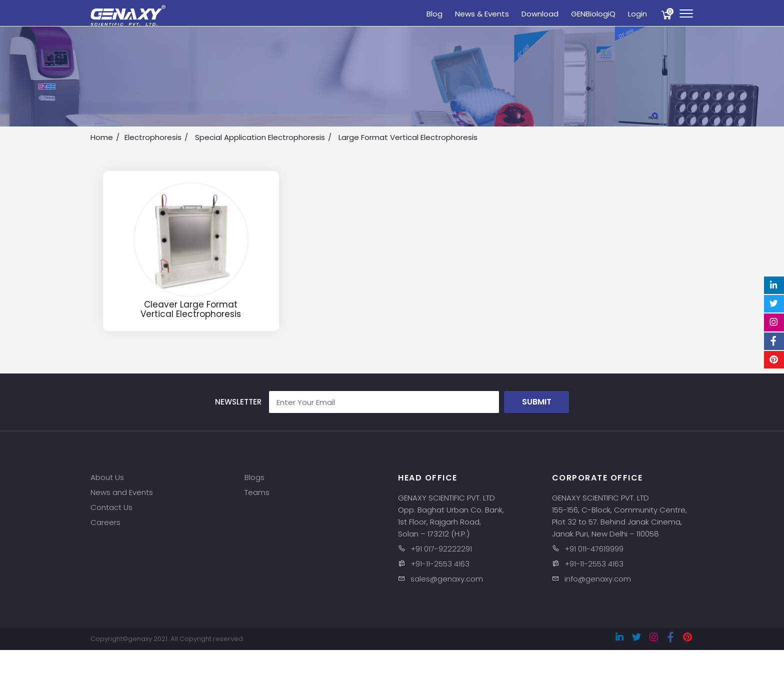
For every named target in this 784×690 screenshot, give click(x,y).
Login (637, 14)
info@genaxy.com (598, 579)
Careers (105, 522)
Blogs (254, 477)
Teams (257, 492)
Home (102, 137)
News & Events (482, 14)
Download (540, 14)
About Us (107, 477)
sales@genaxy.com (447, 579)
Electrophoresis (153, 137)
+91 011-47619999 (594, 549)
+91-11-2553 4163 (440, 564)
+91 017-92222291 (441, 549)
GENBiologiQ (593, 14)
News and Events (122, 492)
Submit (537, 402)
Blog (434, 14)
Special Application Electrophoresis (260, 137)
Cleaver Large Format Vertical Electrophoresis (191, 309)
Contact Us (111, 507)
